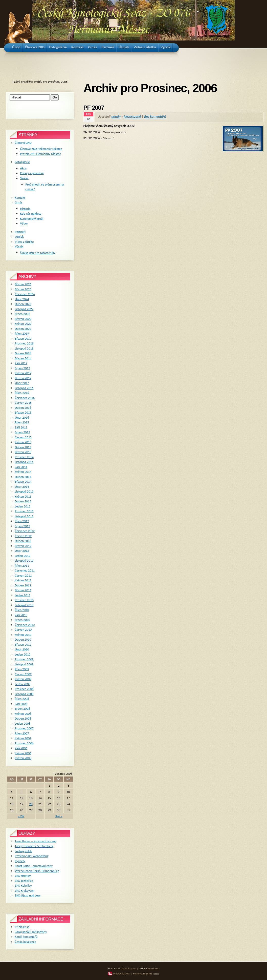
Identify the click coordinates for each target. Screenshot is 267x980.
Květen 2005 (23, 758)
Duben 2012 (23, 541)
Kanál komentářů (26, 937)
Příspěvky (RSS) (122, 973)
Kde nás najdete (31, 213)
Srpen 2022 (23, 314)
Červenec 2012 (25, 531)
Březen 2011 (23, 590)
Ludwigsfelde (24, 851)
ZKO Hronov (23, 876)
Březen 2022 (23, 319)
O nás (19, 202)
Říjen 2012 (22, 521)
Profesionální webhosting (32, 856)
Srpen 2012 (23, 526)
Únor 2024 (22, 299)
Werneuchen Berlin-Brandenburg (37, 871)
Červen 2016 (23, 403)
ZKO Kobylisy (23, 885)
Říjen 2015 (22, 422)
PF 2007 (94, 108)
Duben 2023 (23, 304)
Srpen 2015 (23, 432)
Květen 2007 (23, 738)
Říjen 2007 (22, 733)
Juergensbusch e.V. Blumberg (34, 846)
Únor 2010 (22, 649)
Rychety (20, 861)
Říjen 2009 (22, 669)
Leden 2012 (23, 556)
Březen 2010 (23, 645)
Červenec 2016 (25, 398)
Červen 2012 (23, 536)
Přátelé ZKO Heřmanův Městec (41, 154)
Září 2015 (21, 427)
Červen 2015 (23, 437)
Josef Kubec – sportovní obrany (36, 841)
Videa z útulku (24, 242)
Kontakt (20, 198)
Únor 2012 (22, 551)
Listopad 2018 (24, 348)
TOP (156, 974)
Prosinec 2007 (24, 728)
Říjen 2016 (22, 393)
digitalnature (129, 968)
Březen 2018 (23, 358)
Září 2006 (21, 748)
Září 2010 (21, 615)
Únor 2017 (22, 383)
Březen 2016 (23, 412)
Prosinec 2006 (24, 743)
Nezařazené (132, 116)
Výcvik (19, 246)
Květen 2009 (23, 679)
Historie (25, 209)
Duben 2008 (23, 718)
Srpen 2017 (23, 368)
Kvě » (59, 816)
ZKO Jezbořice (24, 881)
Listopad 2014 (24, 462)
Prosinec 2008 (24, 689)
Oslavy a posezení (32, 173)
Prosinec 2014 (24, 457)
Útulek (19, 237)
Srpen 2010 (23, 620)
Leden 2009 (23, 684)
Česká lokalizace (26, 942)
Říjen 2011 (22, 566)
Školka (24, 178)
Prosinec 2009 (24, 659)
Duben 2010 (23, 639)
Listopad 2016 (24, 388)
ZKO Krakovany (25, 891)
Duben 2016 (23, 408)
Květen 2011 (23, 580)
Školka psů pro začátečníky (38, 253)
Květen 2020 (23, 324)
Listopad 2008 (24, 694)
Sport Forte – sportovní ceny (34, 866)
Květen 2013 (23, 496)
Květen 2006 (23, 753)
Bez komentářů (155, 116)
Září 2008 (21, 704)
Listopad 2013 (24, 491)
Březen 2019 (23, 339)
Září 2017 (21, 363)
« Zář (21, 816)
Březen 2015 (23, 452)
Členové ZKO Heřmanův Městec (41, 149)
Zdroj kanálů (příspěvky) (31, 932)
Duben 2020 (23, 329)
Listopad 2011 (24, 560)
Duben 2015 (23, 447)
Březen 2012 (23, 546)
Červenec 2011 (25, 570)
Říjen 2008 (22, 699)
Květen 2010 (23, 635)
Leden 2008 (23, 723)
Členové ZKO (23, 143)
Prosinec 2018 (24, 343)
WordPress (154, 968)
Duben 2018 (23, 353)
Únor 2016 (22, 417)
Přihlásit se (22, 927)
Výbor (24, 223)
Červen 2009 (23, 674)
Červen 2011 (23, 575)
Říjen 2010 (22, 610)
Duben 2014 (23, 477)
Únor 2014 (22, 487)
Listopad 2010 (24, 605)
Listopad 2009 (24, 664)
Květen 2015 (23, 442)
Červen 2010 (23, 630)
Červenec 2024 (25, 294)
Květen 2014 (23, 472)
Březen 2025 (23, 289)
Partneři (20, 232)
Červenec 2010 (25, 625)
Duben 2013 (23, 501)
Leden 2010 (23, 654)
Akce (23, 168)
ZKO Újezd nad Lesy (28, 895)
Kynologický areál (32, 219)
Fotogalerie (22, 162)
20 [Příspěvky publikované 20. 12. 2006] (31, 804)
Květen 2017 (23, 373)
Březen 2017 (23, 378)
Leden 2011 (23, 595)
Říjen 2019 (22, 333)
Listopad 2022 (24, 309)
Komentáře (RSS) (142, 973)
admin (116, 116)
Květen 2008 (23, 714)
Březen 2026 (23, 284)
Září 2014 (21, 467)
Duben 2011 (23, 585)
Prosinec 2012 (24, 511)
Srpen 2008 (23, 709)
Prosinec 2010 (24, 600)
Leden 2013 (23, 506)
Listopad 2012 (24, 516)
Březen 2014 (23, 482)
